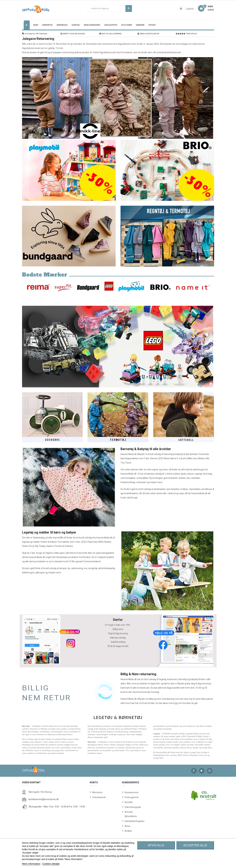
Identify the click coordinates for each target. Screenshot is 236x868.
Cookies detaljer (51, 864)
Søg (129, 8)
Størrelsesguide (125, 807)
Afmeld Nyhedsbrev (125, 814)
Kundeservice (125, 792)
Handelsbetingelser (125, 821)
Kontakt (125, 802)
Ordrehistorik (98, 797)
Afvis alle (156, 845)
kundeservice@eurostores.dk (44, 799)
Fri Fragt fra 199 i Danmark (35, 34)
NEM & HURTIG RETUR (148, 34)
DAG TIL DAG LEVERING (110, 34)
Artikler (125, 831)
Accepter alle (195, 845)
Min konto (97, 792)
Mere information (31, 864)
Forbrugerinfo (125, 797)
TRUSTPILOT (186, 34)
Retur (125, 826)
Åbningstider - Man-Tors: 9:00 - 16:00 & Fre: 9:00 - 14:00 (57, 807)
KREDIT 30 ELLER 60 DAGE (73, 34)
